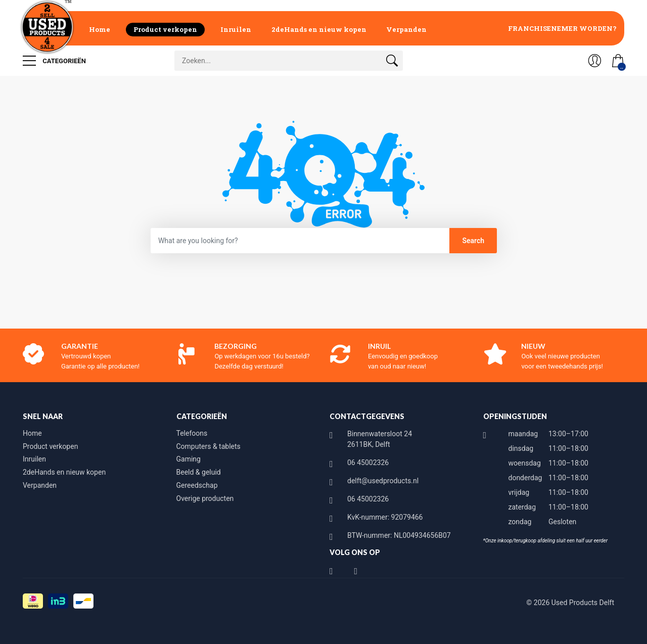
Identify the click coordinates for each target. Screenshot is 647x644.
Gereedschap (197, 485)
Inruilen (236, 29)
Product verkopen (165, 29)
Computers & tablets (209, 446)
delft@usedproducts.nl (383, 481)
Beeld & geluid (199, 472)
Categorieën (54, 61)
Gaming (189, 459)
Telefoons (192, 433)
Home (100, 29)
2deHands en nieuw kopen (319, 29)
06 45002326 (368, 463)
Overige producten (205, 498)
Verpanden (406, 29)
